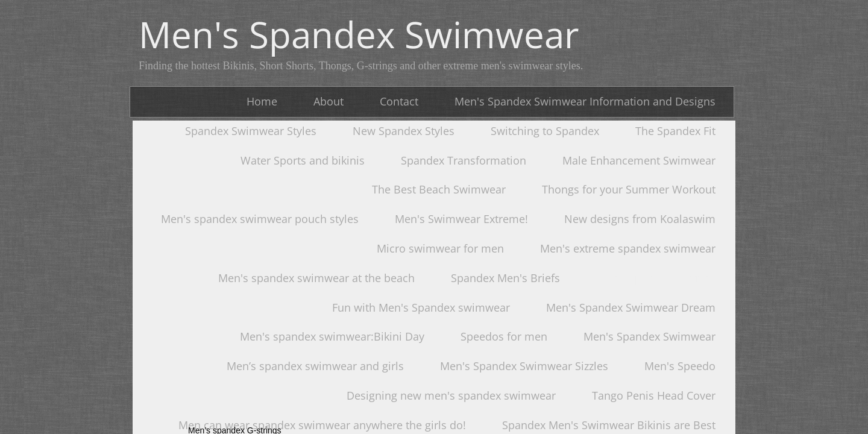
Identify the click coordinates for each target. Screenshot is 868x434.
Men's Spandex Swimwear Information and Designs (585, 101)
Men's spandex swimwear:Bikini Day (332, 336)
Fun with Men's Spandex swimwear (421, 307)
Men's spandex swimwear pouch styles (260, 219)
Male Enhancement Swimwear (639, 160)
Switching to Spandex (545, 131)
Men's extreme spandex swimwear (628, 248)
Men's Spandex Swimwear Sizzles (524, 366)
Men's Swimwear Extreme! (461, 219)
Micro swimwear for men (440, 248)
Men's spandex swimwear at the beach (316, 278)
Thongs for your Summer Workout (629, 189)
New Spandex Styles (404, 131)
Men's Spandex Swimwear (649, 336)
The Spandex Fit (675, 131)
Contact (399, 101)
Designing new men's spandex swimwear (451, 395)
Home (262, 101)
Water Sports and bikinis (303, 160)
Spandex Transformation (464, 160)
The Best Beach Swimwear (439, 189)
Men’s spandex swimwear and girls (315, 366)
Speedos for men (504, 336)
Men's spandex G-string (656, 278)
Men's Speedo (680, 366)
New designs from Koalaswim (640, 219)
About (329, 101)
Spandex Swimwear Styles (251, 131)
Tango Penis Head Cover (654, 395)
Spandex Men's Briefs (505, 278)
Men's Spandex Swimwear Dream (631, 307)
